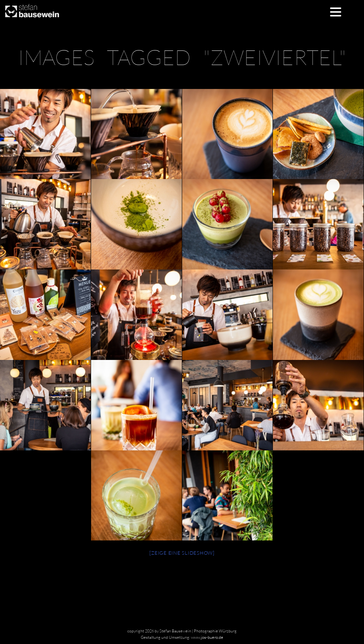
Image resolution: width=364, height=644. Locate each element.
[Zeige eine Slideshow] (182, 553)
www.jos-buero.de (207, 637)
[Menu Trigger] (335, 11)
